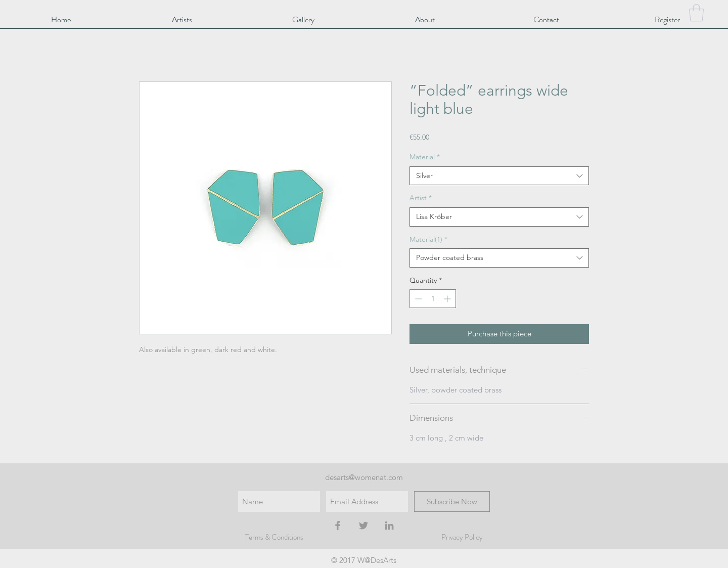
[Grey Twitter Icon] (363, 526)
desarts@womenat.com (364, 477)
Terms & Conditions (274, 537)
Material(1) (428, 239)
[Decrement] (417, 299)
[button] (696, 13)
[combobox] (499, 176)
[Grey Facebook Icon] (338, 526)
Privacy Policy (462, 537)
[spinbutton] (433, 299)
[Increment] (448, 299)
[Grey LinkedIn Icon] (389, 526)
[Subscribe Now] (452, 501)
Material (425, 157)
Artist (421, 198)
